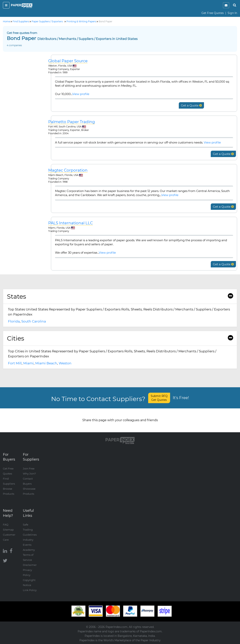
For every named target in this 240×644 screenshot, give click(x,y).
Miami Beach (46, 363)
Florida (14, 321)
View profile (81, 94)
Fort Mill (15, 363)
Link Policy (30, 590)
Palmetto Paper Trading (72, 122)
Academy (29, 550)
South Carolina (34, 321)
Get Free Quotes (213, 13)
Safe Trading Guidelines (30, 530)
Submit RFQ (159, 398)
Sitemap (8, 530)
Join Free (29, 469)
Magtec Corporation (68, 170)
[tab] (120, 296)
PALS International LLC (71, 223)
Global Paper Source (68, 61)
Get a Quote (191, 105)
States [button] (120, 296)
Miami (28, 363)
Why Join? (29, 474)
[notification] (226, 5)
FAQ (6, 525)
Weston (65, 363)
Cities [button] (120, 338)
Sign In (232, 13)
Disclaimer (30, 565)
